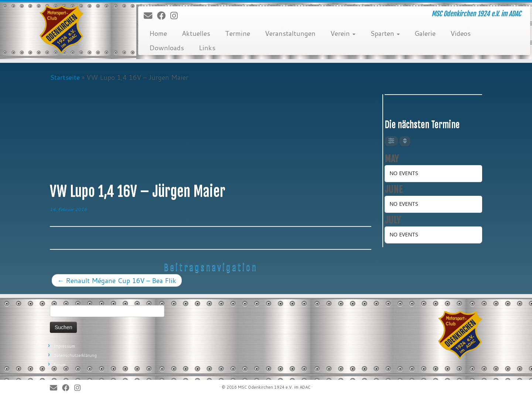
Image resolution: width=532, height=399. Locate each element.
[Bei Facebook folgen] (164, 16)
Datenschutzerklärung (75, 355)
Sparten (385, 33)
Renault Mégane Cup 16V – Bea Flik (117, 280)
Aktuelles (196, 33)
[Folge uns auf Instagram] (176, 16)
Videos (461, 33)
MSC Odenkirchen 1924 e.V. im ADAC (274, 387)
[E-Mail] (150, 16)
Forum (60, 365)
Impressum (64, 346)
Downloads (167, 48)
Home (158, 33)
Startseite (65, 77)
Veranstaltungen (290, 33)
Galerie (425, 33)
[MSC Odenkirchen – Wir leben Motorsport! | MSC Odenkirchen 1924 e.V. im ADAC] (61, 30)
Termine (238, 33)
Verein (343, 33)
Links (207, 48)
